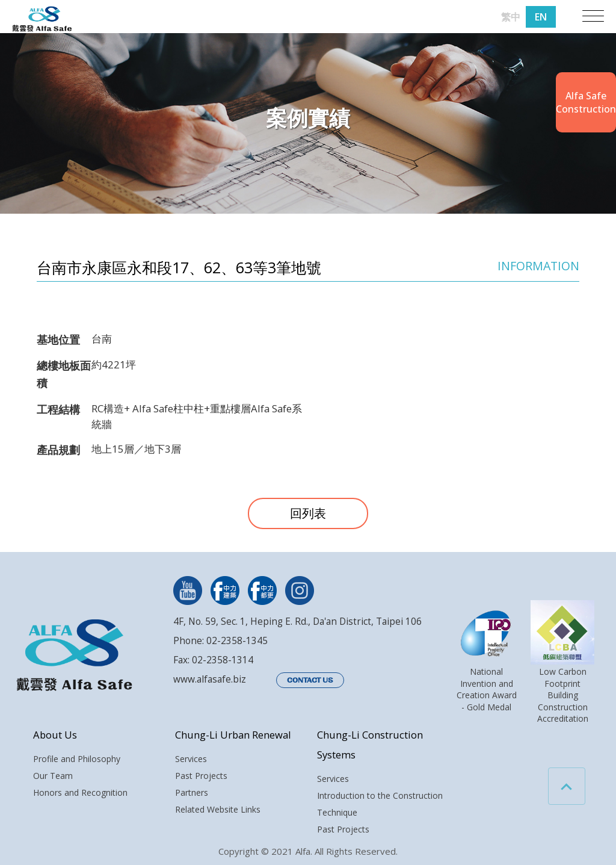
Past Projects (201, 776)
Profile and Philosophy (77, 759)
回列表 (308, 513)
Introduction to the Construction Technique (380, 804)
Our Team (53, 776)
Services (191, 759)
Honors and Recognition (80, 792)
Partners (192, 792)
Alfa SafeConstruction (586, 102)
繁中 (511, 17)
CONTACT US (310, 680)
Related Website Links (218, 809)
